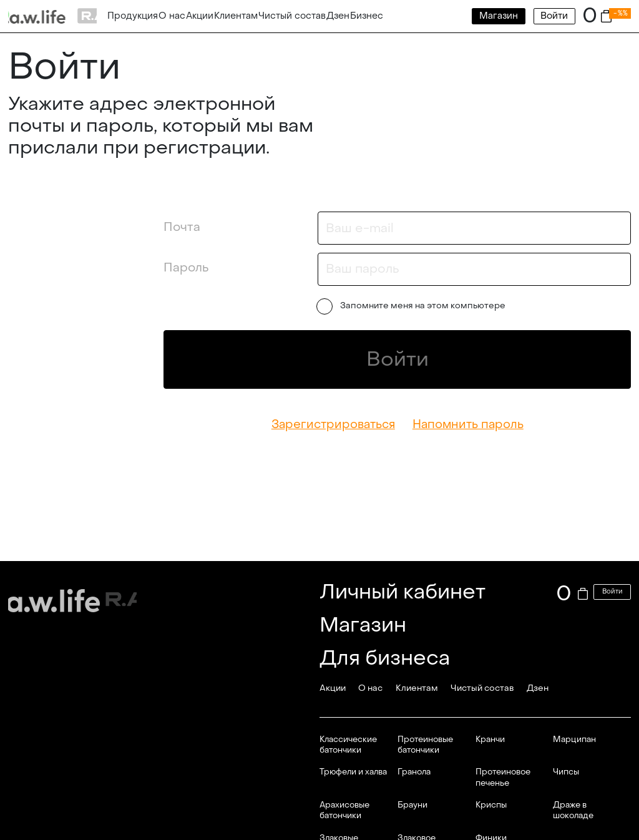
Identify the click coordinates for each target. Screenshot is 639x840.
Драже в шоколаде (573, 810)
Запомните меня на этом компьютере (412, 306)
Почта (182, 227)
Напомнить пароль (468, 424)
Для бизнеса (385, 658)
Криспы (491, 805)
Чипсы (566, 772)
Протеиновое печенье (503, 777)
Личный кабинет (402, 592)
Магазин (499, 16)
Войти (554, 16)
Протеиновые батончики (425, 745)
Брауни (412, 805)
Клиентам (236, 16)
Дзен (338, 16)
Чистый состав (292, 16)
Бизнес (367, 16)
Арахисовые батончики (344, 810)
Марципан (574, 739)
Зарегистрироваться (333, 424)
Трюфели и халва (353, 772)
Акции (200, 16)
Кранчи (490, 739)
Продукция (133, 16)
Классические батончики (348, 745)
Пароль (186, 267)
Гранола (414, 772)
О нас (172, 16)
